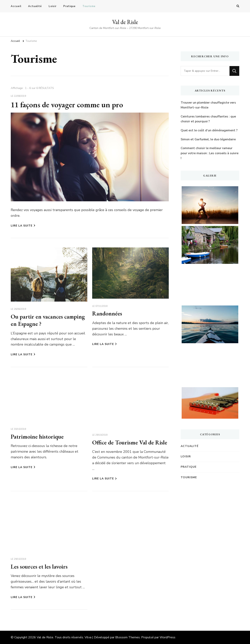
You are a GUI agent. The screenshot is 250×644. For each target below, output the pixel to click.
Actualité (35, 6)
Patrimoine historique (37, 437)
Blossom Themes (128, 637)
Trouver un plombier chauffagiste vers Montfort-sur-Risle (208, 105)
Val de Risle (125, 22)
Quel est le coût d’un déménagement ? (209, 130)
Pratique (69, 6)
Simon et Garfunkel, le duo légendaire (208, 139)
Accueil (16, 6)
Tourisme (89, 6)
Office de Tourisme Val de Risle (130, 442)
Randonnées (107, 313)
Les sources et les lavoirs (39, 567)
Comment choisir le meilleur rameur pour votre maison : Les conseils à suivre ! (210, 153)
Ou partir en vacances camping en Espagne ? (48, 320)
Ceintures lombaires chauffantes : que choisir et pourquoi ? (208, 119)
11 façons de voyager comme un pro (67, 105)
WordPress (167, 637)
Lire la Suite (23, 226)
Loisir (53, 6)
